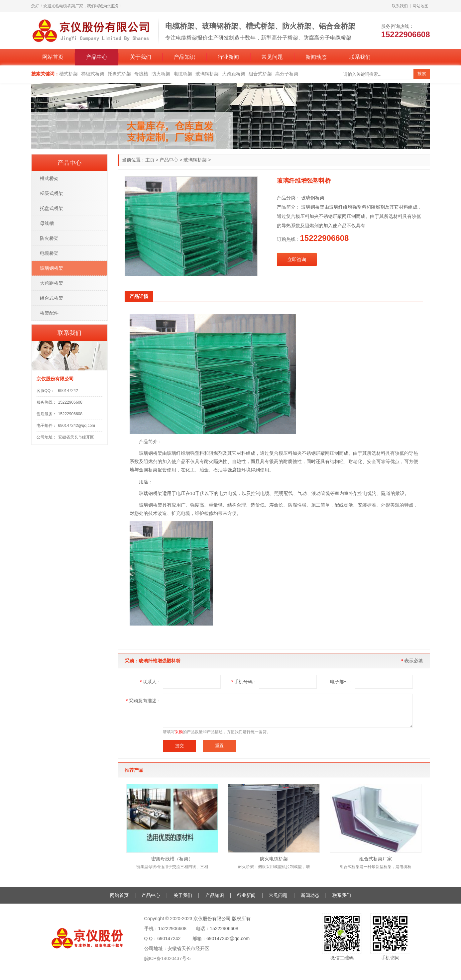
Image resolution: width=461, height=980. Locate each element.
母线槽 (141, 74)
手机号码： (244, 682)
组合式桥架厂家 (376, 859)
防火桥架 (161, 74)
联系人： (150, 682)
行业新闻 (228, 57)
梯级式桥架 (93, 74)
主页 (150, 160)
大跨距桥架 (234, 74)
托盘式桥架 (119, 74)
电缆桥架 (183, 74)
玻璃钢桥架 (207, 74)
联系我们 (400, 6)
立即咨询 (297, 259)
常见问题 (272, 57)
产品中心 (97, 57)
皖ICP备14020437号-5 (168, 958)
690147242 (68, 391)
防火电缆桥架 (274, 859)
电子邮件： (342, 682)
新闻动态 (316, 57)
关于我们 (141, 57)
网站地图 (420, 6)
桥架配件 (49, 313)
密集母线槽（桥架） (172, 859)
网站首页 (53, 57)
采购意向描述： (143, 701)
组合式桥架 (260, 74)
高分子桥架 (287, 74)
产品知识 (184, 57)
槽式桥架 (68, 74)
